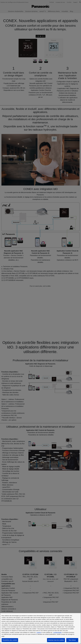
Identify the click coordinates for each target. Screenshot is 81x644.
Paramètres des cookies (10, 640)
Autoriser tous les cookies (56, 640)
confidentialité (57, 632)
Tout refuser (72, 640)
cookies (39, 632)
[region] (40, 628)
